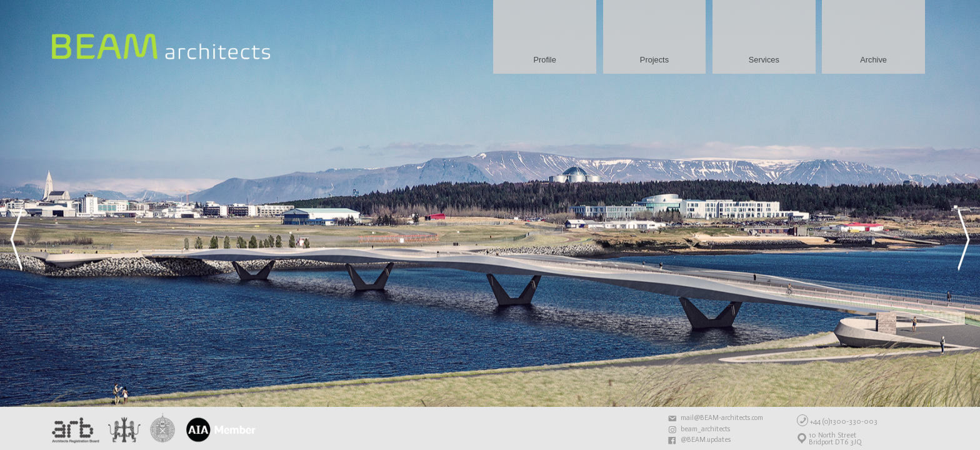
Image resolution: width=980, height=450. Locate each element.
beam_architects (706, 429)
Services (764, 60)
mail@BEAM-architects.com (722, 418)
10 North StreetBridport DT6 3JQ (835, 439)
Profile (545, 60)
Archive (873, 60)
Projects (654, 60)
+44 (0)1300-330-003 (844, 421)
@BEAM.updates (706, 440)
